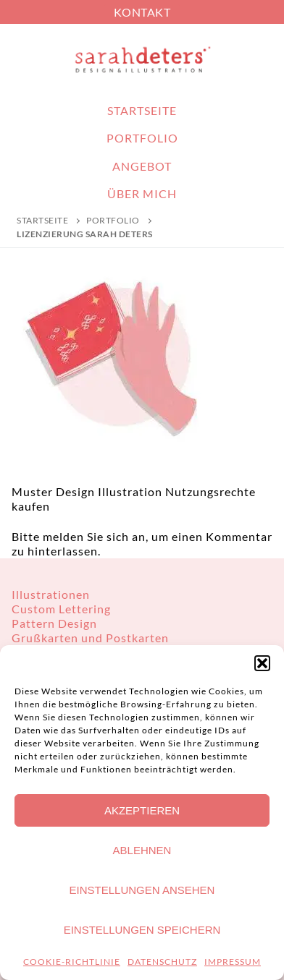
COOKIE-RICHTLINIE (72, 962)
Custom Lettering (61, 609)
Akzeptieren (142, 810)
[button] (262, 663)
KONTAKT (142, 12)
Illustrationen (51, 594)
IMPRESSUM (233, 962)
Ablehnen (142, 850)
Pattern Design (54, 623)
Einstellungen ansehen (142, 890)
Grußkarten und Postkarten (90, 638)
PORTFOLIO (113, 220)
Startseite (42, 220)
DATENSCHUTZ (162, 962)
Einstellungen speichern (142, 930)
